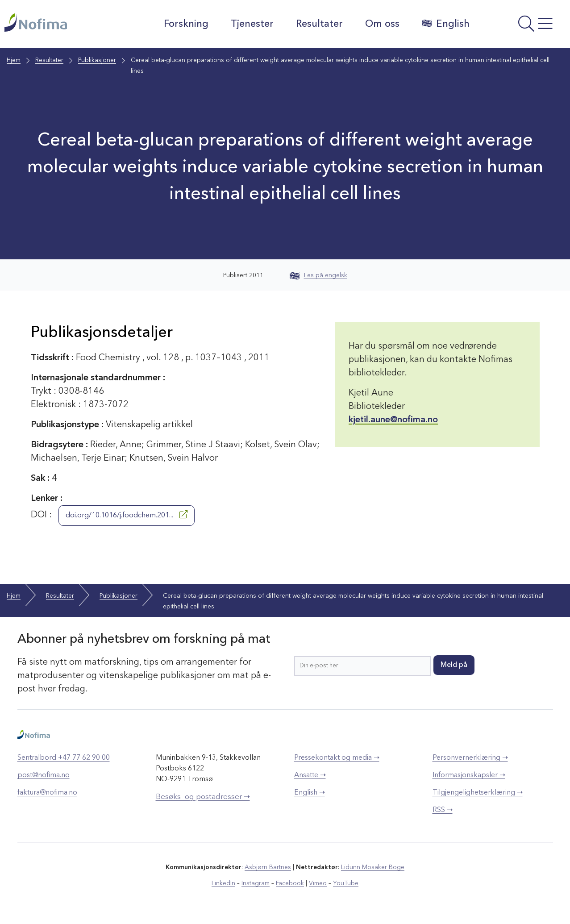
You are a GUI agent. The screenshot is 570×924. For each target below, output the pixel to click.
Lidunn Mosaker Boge (373, 867)
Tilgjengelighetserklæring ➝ (478, 793)
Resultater (319, 24)
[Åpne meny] (522, 26)
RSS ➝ (443, 810)
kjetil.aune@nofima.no (393, 420)
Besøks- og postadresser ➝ (203, 797)
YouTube (346, 883)
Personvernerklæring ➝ (470, 758)
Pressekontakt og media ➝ (337, 758)
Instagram (256, 883)
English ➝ (310, 793)
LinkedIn (223, 883)
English (446, 24)
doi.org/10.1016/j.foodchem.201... (127, 515)
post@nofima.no (44, 775)
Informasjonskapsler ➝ (469, 775)
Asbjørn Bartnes (268, 867)
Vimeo (318, 883)
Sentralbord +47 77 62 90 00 (64, 758)
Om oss (382, 24)
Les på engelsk (318, 275)
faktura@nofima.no (47, 793)
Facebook (290, 883)
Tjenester (252, 24)
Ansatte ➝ (310, 775)
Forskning (186, 24)
